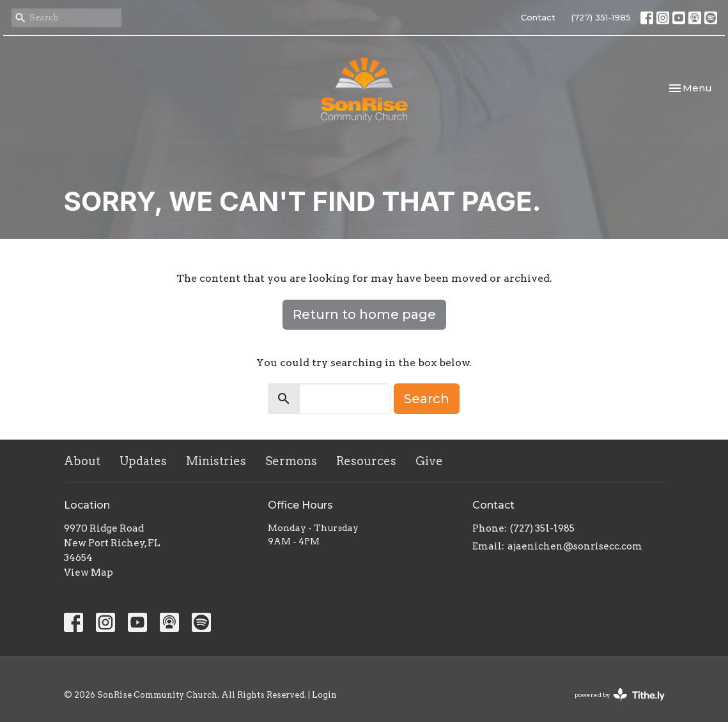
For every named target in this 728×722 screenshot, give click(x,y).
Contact (538, 17)
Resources (366, 461)
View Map (89, 572)
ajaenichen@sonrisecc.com (575, 546)
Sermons (291, 461)
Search (427, 399)
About (82, 461)
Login (324, 695)
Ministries (216, 461)
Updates (143, 461)
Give (429, 461)
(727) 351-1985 (601, 17)
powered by (620, 695)
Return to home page (364, 314)
